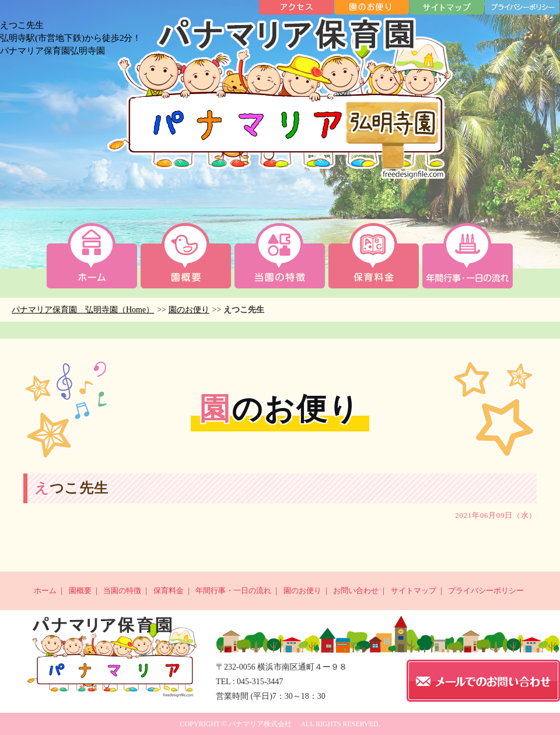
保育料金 (169, 591)
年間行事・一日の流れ (233, 591)
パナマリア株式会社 (260, 724)
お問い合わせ (356, 591)
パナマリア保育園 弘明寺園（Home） (83, 310)
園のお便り (189, 310)
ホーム (45, 591)
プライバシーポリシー (486, 591)
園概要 (80, 591)
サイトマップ (414, 591)
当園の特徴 (122, 591)
